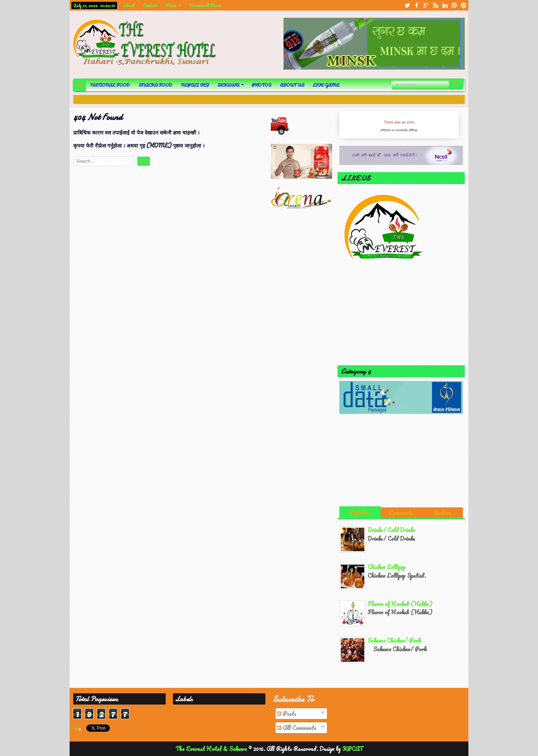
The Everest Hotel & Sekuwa (212, 749)
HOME (80, 85)
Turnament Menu (205, 5)
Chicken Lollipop (387, 567)
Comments (401, 513)
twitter (407, 5)
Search (456, 85)
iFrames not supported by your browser (399, 125)
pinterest (464, 5)
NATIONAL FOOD (110, 85)
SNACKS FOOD (155, 85)
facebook (417, 5)
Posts (287, 714)
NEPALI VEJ (195, 85)
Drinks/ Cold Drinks (391, 530)
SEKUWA (228, 85)
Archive (442, 513)
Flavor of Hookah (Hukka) (400, 604)
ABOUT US (292, 85)
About (129, 5)
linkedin (445, 5)
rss (435, 5)
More (171, 5)
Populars (360, 512)
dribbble (454, 5)
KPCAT (353, 749)
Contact (150, 5)
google (426, 5)
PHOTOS (261, 85)
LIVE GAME (326, 85)
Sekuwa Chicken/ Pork (394, 640)
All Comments (297, 728)
